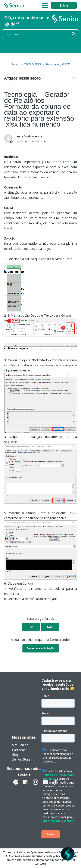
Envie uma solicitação (41, 648)
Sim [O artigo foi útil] (31, 627)
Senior (15, 64)
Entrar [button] (64, 5)
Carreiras (19, 750)
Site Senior (20, 745)
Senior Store (21, 759)
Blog (15, 754)
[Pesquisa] (40, 34)
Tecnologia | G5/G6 (58, 64)
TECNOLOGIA (32, 64)
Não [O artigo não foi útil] (50, 627)
